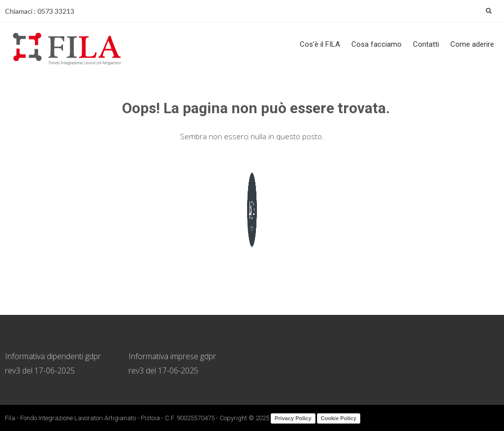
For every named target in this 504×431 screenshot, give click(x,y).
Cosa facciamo (377, 44)
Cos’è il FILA (320, 44)
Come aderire (472, 44)
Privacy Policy (293, 418)
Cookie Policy (339, 418)
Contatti (426, 44)
